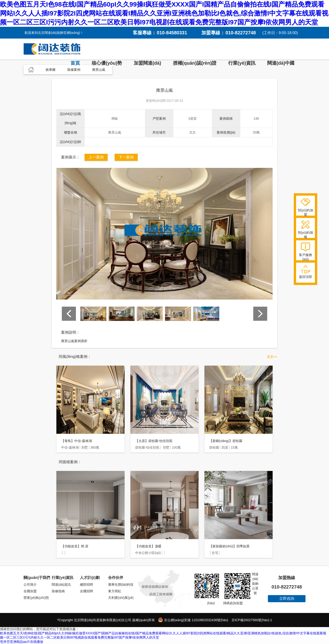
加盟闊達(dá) (147, 63)
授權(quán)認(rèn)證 (195, 63)
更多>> (272, 357)
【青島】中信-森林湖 (76, 441)
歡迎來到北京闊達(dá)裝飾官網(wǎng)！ (54, 33)
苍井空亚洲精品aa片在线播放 (22, 642)
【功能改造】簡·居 (75, 546)
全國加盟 (30, 591)
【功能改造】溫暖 (148, 546)
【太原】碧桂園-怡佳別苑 (154, 441)
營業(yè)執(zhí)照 (36, 598)
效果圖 (51, 70)
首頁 (75, 63)
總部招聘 (86, 585)
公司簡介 (30, 585)
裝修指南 (58, 591)
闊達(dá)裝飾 (52, 49)
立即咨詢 (287, 599)
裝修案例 (74, 70)
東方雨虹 (115, 591)
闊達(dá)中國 (281, 63)
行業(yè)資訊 (242, 63)
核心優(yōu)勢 (107, 63)
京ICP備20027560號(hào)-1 (252, 620)
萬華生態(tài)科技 (121, 585)
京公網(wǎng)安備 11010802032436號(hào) (193, 620)
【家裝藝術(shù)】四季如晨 (229, 546)
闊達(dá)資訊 (61, 585)
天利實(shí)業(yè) (121, 598)
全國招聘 (86, 591)
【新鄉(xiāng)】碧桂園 (226, 441)
